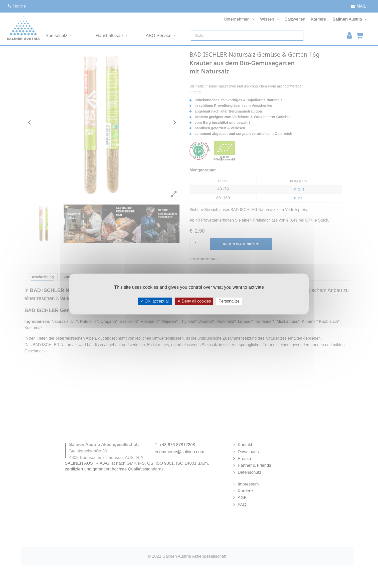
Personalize (229, 301)
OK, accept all (155, 301)
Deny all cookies (194, 301)
